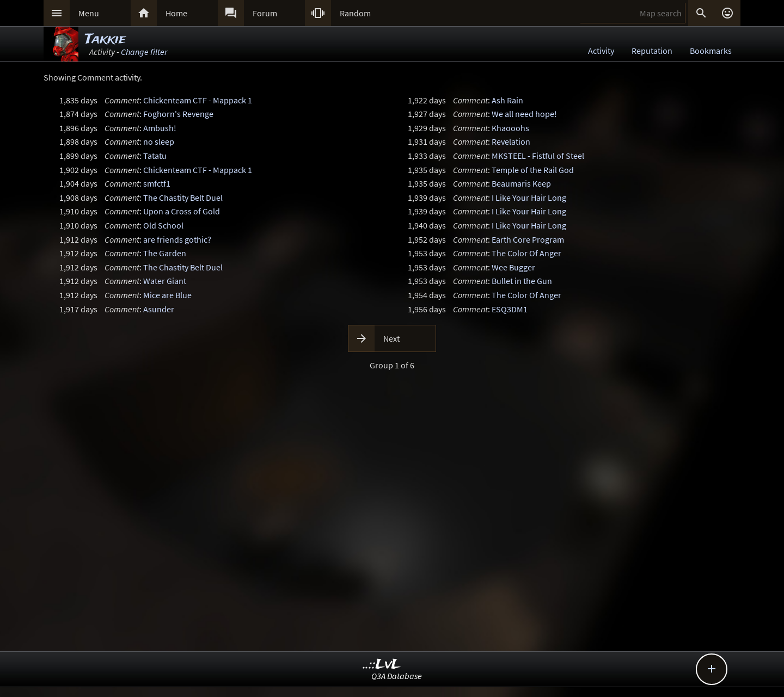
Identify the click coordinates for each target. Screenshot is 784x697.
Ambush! (160, 128)
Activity (601, 51)
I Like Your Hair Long (529, 198)
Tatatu (155, 156)
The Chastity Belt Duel (183, 198)
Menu (89, 13)
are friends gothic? (177, 239)
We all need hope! (524, 114)
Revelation (511, 141)
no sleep (159, 141)
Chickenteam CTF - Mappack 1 (198, 100)
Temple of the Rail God (533, 170)
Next (391, 338)
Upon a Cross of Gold (182, 211)
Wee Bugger (513, 267)
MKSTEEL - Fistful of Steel (538, 156)
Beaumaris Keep (521, 183)
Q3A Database (397, 676)
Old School (163, 225)
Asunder (159, 309)
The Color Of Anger (526, 253)
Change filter (144, 52)
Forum (265, 13)
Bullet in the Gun (522, 281)
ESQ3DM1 (510, 309)
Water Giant (165, 281)
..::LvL (382, 665)
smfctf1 (157, 183)
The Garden (165, 253)
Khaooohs (510, 128)
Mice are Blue (167, 295)
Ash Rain (507, 100)
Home (176, 13)
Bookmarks (711, 51)
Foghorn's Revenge (178, 114)
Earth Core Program (528, 239)
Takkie (105, 39)
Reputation (652, 51)
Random (355, 13)
